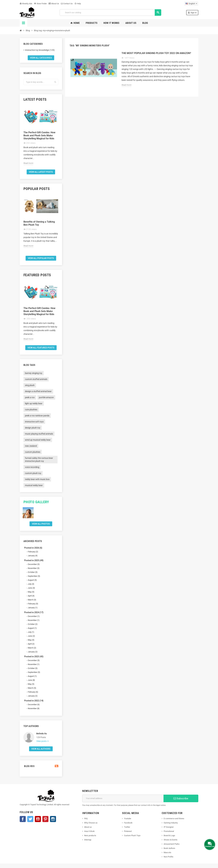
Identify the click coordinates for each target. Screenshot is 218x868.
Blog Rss (41, 766)
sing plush (30, 385)
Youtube (128, 818)
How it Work (89, 831)
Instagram (53, 819)
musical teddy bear (34, 485)
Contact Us (67, 4)
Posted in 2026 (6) (33, 548)
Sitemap (88, 840)
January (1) (33, 608)
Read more (28, 163)
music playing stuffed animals (39, 434)
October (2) (33, 624)
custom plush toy (33, 473)
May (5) (31, 592)
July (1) (31, 632)
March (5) (32, 688)
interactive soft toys (34, 422)
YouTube (38, 819)
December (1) (34, 616)
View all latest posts (41, 172)
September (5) (34, 576)
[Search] (110, 13)
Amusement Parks (172, 844)
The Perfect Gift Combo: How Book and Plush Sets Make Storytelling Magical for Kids (39, 135)
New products (90, 835)
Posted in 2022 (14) (34, 701)
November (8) (34, 708)
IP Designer (169, 827)
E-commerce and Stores (174, 818)
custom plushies (33, 452)
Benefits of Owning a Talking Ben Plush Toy (39, 223)
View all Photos (41, 524)
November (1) (34, 620)
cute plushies (31, 410)
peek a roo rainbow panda (37, 416)
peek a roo (30, 397)
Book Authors (169, 848)
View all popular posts (41, 258)
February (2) (33, 552)
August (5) (32, 580)
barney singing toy (34, 373)
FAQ (86, 818)
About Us (54, 4)
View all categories (41, 58)
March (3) (32, 600)
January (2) (33, 652)
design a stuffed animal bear (38, 391)
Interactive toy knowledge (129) (40, 50)
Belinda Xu (42, 734)
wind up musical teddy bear (38, 440)
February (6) (33, 692)
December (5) (34, 564)
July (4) (31, 584)
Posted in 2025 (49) (34, 560)
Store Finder (40, 4)
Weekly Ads (26, 4)
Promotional (169, 831)
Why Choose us (91, 823)
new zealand (31, 446)
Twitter (30, 819)
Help (78, 4)
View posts (42, 741)
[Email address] (123, 798)
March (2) (32, 648)
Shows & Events (171, 840)
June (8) (31, 680)
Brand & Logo (169, 835)
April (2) (31, 644)
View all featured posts (41, 348)
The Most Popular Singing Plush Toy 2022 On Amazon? (156, 53)
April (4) (31, 596)
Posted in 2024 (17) (34, 612)
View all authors (41, 749)
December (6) (34, 704)
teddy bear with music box (37, 479)
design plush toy (33, 428)
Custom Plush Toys (132, 835)
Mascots (167, 852)
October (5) (33, 572)
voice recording (32, 467)
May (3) (31, 640)
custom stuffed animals (36, 379)
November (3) (34, 568)
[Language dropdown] (191, 4)
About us (88, 827)
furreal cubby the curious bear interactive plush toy (39, 460)
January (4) (33, 556)
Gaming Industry (171, 823)
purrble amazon (46, 397)
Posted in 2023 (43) (34, 656)
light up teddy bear (34, 403)
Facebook (23, 819)
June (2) (31, 636)
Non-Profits (168, 857)
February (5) (33, 604)
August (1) (32, 628)
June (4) (31, 588)
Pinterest (45, 819)
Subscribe (181, 798)
